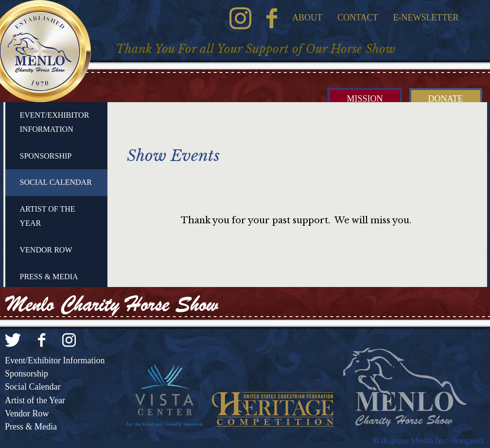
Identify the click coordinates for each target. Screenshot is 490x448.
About (307, 18)
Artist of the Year (48, 216)
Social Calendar (56, 182)
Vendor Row (46, 250)
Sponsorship (46, 156)
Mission (365, 99)
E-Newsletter (426, 18)
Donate (446, 99)
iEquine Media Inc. (415, 441)
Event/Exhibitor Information (55, 122)
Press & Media (49, 277)
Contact (358, 18)
